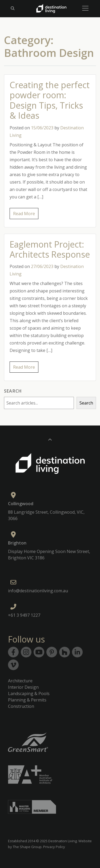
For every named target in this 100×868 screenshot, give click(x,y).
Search (13, 391)
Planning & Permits (27, 700)
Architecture (20, 681)
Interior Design (23, 687)
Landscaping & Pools (29, 693)
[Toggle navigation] (85, 8)
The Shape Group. (28, 847)
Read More (24, 214)
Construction (21, 706)
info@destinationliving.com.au (38, 591)
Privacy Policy (54, 847)
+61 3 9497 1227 (24, 615)
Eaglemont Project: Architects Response (50, 249)
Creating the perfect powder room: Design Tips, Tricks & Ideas (50, 100)
